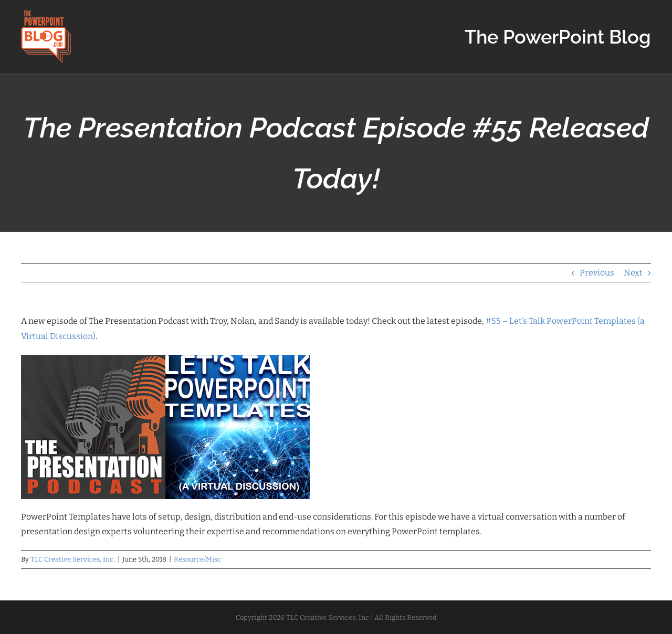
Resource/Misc (197, 559)
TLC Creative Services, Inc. (73, 559)
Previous (597, 273)
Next (633, 273)
